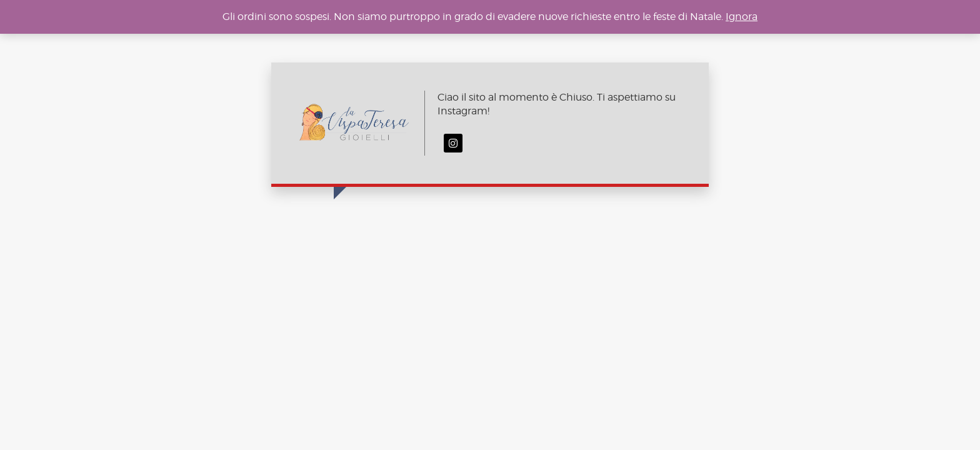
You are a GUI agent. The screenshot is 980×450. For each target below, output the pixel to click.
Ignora (742, 17)
